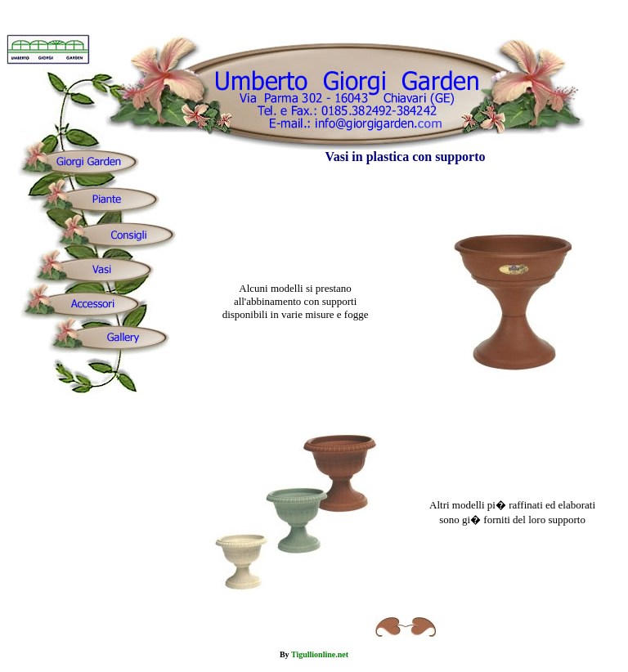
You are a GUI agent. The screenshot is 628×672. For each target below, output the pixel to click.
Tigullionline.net (320, 654)
